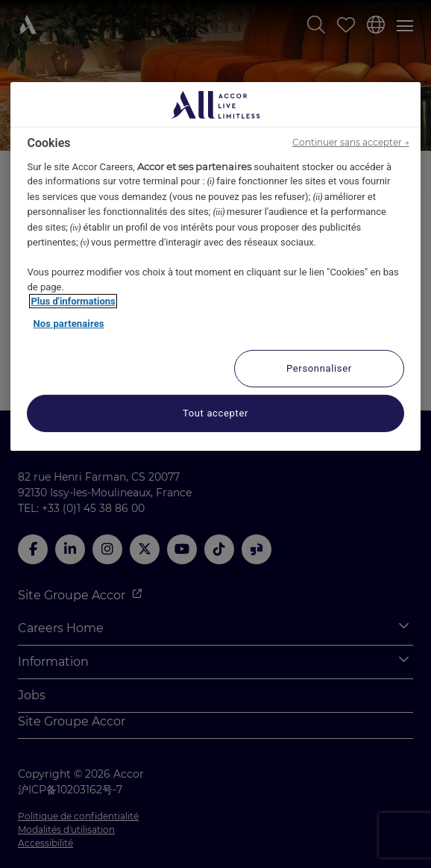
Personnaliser (319, 368)
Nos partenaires (68, 324)
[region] (215, 266)
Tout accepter (215, 412)
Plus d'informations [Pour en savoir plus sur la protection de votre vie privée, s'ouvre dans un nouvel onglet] (73, 301)
